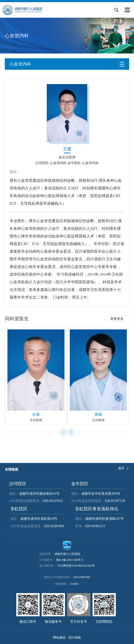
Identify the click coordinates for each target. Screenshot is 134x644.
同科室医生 (17, 319)
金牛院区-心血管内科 (83, 163)
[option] (36, 376)
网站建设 (59, 638)
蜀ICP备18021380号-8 (70, 560)
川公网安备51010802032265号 (76, 566)
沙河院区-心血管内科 (51, 163)
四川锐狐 (75, 638)
